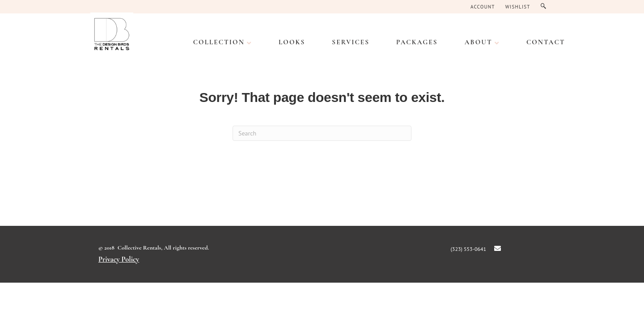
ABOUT (479, 42)
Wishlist (518, 7)
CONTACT (546, 42)
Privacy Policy (119, 259)
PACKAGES (417, 42)
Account (483, 7)
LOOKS (292, 42)
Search (545, 6)
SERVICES (351, 42)
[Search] (322, 133)
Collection (219, 42)
